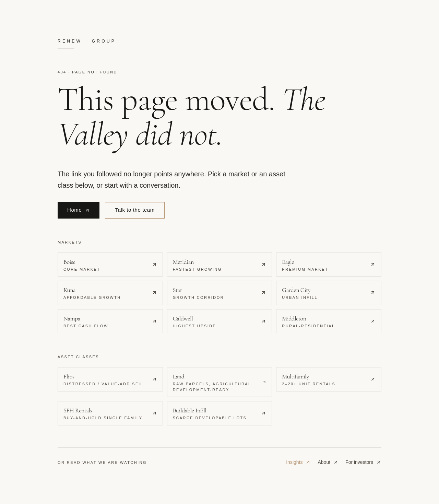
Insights (298, 462)
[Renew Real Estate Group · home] (219, 43)
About (328, 462)
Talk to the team (135, 210)
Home (79, 210)
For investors (363, 462)
